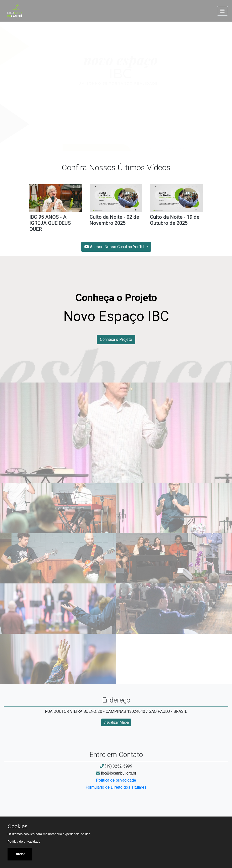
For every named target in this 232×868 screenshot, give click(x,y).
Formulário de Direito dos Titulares (116, 787)
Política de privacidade (116, 780)
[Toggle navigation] (222, 11)
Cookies (17, 827)
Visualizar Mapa (116, 722)
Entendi (20, 854)
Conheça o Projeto (116, 339)
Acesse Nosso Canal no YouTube (116, 247)
